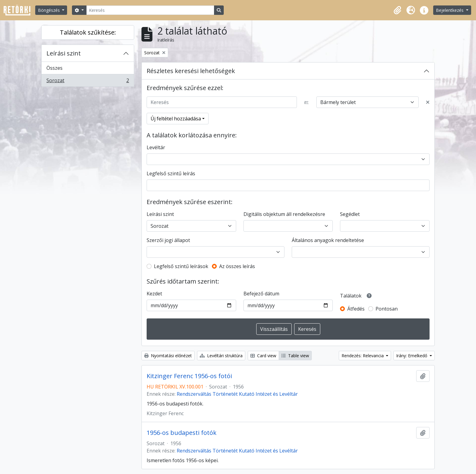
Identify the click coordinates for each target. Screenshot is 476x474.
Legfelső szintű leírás (171, 173)
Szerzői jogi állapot (168, 240)
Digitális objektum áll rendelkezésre (284, 214)
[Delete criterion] (428, 102)
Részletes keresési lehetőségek (191, 71)
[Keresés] (150, 10)
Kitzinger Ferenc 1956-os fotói (189, 376)
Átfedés (356, 309)
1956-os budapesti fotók (182, 433)
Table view (295, 356)
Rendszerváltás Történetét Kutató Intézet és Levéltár (237, 394)
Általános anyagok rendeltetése (328, 240)
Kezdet (154, 294)
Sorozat (88, 82)
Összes (54, 68)
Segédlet (350, 214)
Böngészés (49, 10)
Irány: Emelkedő (412, 356)
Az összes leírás (237, 266)
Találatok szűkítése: (88, 32)
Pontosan (387, 309)
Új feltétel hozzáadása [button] (176, 119)
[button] (397, 10)
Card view (263, 356)
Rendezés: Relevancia (363, 356)
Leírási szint (64, 53)
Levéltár (156, 147)
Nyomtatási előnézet (168, 356)
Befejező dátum (261, 294)
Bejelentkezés (450, 10)
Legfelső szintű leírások (181, 266)
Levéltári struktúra (221, 356)
